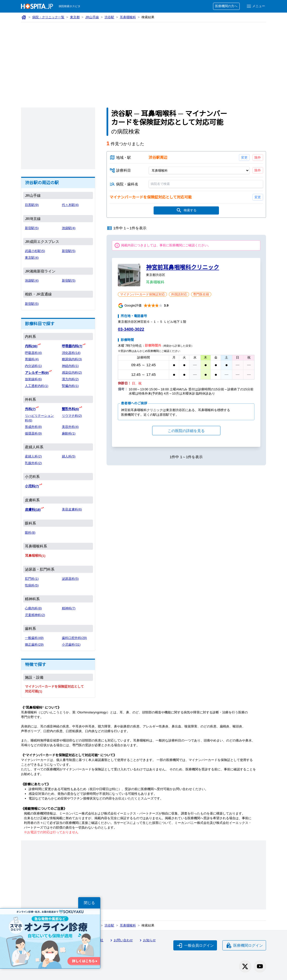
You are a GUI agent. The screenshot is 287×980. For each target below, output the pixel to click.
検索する (186, 210)
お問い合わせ (121, 940)
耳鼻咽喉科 (128, 17)
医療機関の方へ (226, 6)
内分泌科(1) (33, 366)
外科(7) (30, 409)
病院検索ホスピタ (70, 6)
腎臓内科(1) (70, 386)
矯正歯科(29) (34, 644)
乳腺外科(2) (33, 463)
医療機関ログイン (244, 945)
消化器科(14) (71, 353)
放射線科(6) (33, 379)
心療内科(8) (33, 608)
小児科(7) (32, 486)
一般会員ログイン (195, 945)
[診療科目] (199, 170)
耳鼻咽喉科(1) (35, 556)
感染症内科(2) (72, 372)
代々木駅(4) (70, 205)
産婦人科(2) (33, 456)
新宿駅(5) (32, 228)
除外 (258, 157)
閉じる (89, 903)
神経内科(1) (70, 366)
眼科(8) (30, 533)
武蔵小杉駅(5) (35, 251)
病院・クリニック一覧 (48, 17)
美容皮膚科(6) (72, 509)
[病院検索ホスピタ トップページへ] (37, 6)
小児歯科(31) (71, 644)
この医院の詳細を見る (186, 431)
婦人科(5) (69, 456)
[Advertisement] (143, 59)
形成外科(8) (33, 427)
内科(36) (31, 346)
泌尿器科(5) (70, 579)
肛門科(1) (32, 579)
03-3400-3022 (131, 329)
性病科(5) (32, 585)
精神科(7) (69, 608)
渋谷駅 (109, 17)
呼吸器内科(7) (72, 346)
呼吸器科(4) (33, 353)
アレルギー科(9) (37, 373)
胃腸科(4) (32, 359)
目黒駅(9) (32, 205)
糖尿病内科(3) (72, 359)
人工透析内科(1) (36, 386)
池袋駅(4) (69, 228)
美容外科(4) (70, 427)
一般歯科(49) (34, 638)
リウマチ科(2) (72, 416)
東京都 (75, 17)
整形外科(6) (70, 409)
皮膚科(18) (33, 510)
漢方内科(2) (70, 379)
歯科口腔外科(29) (74, 638)
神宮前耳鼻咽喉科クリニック (182, 267)
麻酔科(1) (69, 433)
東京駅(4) (32, 258)
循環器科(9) (33, 433)
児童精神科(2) (35, 615)
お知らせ (147, 940)
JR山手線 (92, 17)
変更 (244, 157)
